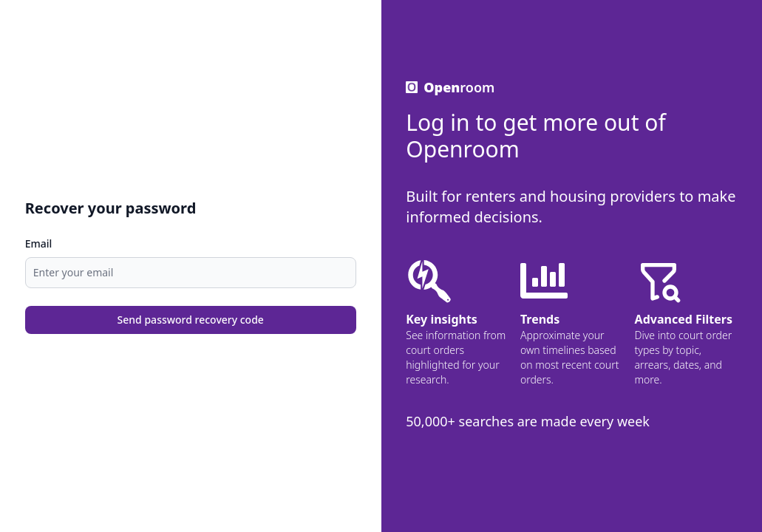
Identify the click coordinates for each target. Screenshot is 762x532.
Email (39, 243)
